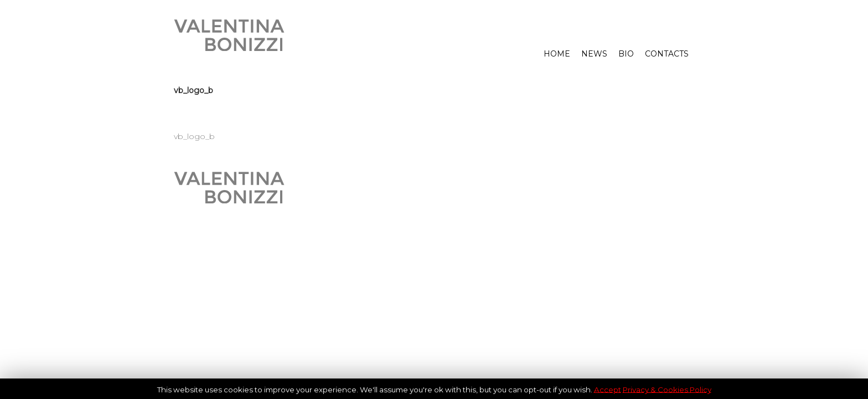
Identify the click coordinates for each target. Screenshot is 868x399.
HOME (557, 54)
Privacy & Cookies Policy (667, 389)
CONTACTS (667, 54)
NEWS (594, 54)
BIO (626, 54)
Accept (608, 389)
